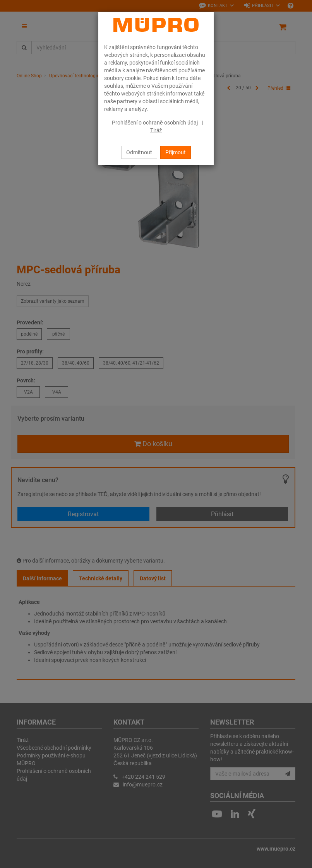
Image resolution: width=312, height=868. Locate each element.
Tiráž (156, 130)
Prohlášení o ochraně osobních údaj (155, 123)
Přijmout (176, 152)
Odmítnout (139, 152)
